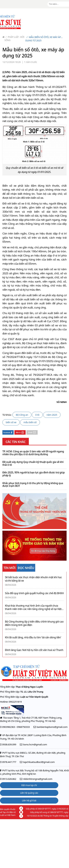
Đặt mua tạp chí (29, 785)
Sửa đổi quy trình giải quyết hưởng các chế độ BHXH (34, 593)
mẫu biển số (30, 422)
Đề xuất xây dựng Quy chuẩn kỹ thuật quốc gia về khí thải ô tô (33, 463)
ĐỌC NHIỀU (26, 568)
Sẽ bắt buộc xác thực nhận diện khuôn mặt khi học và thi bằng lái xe (33, 579)
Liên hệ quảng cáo (29, 793)
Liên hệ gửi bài (29, 800)
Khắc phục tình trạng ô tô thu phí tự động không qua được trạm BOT (33, 485)
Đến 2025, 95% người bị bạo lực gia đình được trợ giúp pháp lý (34, 474)
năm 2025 (52, 415)
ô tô (37, 415)
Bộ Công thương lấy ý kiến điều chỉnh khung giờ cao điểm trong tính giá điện (34, 623)
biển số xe (11, 422)
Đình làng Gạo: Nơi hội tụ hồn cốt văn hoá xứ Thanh (34, 650)
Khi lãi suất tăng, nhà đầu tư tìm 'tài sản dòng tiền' (33, 637)
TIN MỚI (10, 568)
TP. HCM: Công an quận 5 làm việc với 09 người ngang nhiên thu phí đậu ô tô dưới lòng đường (33, 453)
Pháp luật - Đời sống (14, 39)
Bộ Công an (22, 415)
